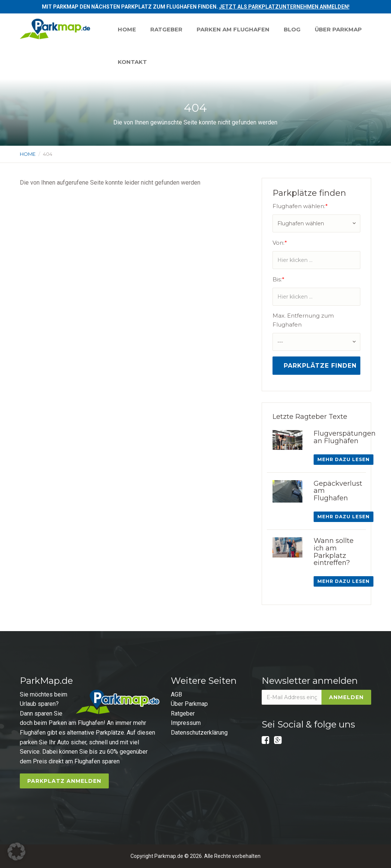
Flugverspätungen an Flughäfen (345, 437)
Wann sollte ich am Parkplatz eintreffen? (334, 552)
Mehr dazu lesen (344, 459)
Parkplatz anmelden (64, 781)
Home (127, 30)
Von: (280, 243)
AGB (176, 694)
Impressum (186, 723)
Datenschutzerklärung (199, 733)
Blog (295, 30)
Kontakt (195, 63)
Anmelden (346, 697)
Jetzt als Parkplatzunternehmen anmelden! (284, 7)
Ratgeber (167, 30)
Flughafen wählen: (300, 206)
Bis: (278, 279)
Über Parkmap (142, 63)
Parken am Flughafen (235, 30)
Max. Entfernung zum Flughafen (303, 320)
